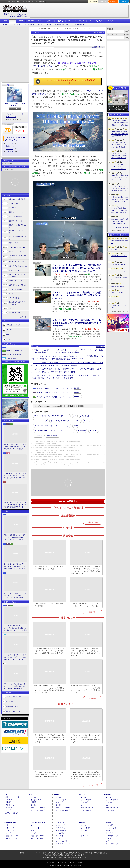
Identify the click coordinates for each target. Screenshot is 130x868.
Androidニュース (62, 828)
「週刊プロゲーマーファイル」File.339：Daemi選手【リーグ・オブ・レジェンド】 (85, 605)
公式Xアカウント (13, 2)
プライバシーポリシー (14, 696)
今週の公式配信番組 (15, 217)
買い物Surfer (13, 294)
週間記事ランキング (13, 325)
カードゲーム (111, 833)
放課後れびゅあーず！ (16, 313)
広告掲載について (12, 706)
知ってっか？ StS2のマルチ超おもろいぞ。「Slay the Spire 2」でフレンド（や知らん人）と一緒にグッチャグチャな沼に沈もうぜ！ (15, 596)
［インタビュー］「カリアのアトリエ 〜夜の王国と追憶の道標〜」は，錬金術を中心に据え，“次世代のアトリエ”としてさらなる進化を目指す (15, 628)
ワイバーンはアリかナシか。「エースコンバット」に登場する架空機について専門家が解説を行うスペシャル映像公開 (77, 323)
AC (90, 21)
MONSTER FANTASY (118, 286)
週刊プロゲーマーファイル (17, 212)
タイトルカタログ (38, 810)
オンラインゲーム (12, 797)
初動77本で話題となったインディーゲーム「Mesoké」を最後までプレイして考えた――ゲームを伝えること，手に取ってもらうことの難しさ (15, 537)
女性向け (60, 21)
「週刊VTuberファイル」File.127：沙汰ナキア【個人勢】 (49, 605)
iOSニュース (61, 825)
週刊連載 (9, 808)
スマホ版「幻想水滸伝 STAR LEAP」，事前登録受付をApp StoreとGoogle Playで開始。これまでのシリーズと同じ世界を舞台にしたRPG (120, 211)
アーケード (108, 823)
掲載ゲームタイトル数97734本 (15, 14)
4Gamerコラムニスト (15, 281)
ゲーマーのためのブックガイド (17, 257)
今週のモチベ (13, 208)
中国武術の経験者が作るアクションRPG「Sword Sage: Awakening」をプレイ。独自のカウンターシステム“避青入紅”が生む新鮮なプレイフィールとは (49, 689)
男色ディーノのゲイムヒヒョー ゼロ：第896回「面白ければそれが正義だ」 (49, 568)
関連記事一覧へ (100, 347)
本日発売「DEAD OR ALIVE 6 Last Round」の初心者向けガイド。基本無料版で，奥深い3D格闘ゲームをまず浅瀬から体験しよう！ (15, 447)
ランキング (124, 1)
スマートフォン (60, 823)
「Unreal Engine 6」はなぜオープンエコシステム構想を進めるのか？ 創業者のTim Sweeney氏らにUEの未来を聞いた (14, 686)
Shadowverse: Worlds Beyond (120, 242)
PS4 (40, 66)
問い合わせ (40, 2)
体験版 (40, 25)
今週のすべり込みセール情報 (17, 238)
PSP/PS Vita (109, 794)
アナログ (99, 21)
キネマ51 (12, 308)
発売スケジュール (38, 808)
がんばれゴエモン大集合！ (119, 306)
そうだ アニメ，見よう (16, 251)
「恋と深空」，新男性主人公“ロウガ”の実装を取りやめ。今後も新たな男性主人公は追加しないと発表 (120, 123)
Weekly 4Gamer (13, 203)
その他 (108, 841)
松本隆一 (53, 436)
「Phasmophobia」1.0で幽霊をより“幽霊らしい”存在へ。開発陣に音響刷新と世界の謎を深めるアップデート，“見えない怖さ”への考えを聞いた (86, 776)
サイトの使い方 (28, 2)
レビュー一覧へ (93, 699)
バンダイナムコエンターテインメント (66, 421)
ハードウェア (79, 21)
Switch (40, 21)
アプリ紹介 (60, 836)
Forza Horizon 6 (116, 299)
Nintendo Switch (11, 358)
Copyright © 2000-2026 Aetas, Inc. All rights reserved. (65, 865)
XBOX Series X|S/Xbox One (15, 351)
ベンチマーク (86, 838)
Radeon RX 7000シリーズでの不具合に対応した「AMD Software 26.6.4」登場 (120, 221)
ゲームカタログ (80, 25)
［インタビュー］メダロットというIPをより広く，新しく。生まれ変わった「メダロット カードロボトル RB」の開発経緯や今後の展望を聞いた (15, 657)
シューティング (41, 421)
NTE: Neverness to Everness (120, 278)
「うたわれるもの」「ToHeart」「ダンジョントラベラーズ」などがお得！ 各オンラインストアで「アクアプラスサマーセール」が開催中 (120, 167)
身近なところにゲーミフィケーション (17, 303)
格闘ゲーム (110, 830)
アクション (86, 416)
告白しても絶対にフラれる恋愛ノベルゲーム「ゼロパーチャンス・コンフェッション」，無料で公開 (120, 200)
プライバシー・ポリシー (66, 862)
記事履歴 (113, 1)
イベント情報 (111, 828)
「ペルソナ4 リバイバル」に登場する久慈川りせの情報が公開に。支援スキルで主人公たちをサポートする (120, 189)
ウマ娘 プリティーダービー (119, 257)
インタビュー (30, 25)
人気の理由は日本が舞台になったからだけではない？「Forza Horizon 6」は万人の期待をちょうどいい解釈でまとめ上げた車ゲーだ (49, 651)
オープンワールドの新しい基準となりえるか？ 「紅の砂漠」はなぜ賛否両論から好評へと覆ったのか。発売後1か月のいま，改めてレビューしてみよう (15, 566)
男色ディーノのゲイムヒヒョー (17, 226)
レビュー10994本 (9, 16)
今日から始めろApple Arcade (18, 266)
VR (69, 21)
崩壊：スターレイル (118, 292)
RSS (3, 2)
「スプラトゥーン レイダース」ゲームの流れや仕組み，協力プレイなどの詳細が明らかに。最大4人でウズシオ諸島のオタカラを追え (120, 156)
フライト (89, 421)
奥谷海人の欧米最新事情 (17, 199)
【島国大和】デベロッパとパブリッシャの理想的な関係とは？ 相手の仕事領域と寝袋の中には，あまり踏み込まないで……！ (15, 505)
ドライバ (9, 339)
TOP (5, 21)
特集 (8, 146)
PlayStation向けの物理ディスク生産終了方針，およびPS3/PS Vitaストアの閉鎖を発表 (120, 134)
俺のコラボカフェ (14, 270)
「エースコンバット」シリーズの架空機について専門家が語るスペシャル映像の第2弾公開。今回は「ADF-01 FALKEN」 (77, 295)
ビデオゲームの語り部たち (17, 285)
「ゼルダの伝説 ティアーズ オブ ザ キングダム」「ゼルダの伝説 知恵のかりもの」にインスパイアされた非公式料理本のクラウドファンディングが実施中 (120, 145)
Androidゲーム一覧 (63, 844)
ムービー (48, 25)
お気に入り (103, 1)
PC (13, 21)
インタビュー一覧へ (93, 785)
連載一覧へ (24, 317)
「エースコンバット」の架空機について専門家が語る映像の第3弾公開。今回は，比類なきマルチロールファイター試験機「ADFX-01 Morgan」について (77, 268)
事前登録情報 (61, 830)
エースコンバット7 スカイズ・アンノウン (15, 105)
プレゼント (10, 330)
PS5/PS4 (31, 21)
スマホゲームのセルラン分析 (17, 232)
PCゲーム (9, 347)
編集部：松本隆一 (99, 47)
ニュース (10, 143)
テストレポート (87, 828)
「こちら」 (77, 855)
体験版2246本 (22, 16)
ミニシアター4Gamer (15, 289)
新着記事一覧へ (93, 522)
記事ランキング (12, 813)
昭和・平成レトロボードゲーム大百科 (17, 275)
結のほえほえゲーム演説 (17, 262)
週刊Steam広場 (13, 243)
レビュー (5, 25)
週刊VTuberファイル (15, 221)
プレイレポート (16, 25)
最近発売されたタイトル (63, 25)
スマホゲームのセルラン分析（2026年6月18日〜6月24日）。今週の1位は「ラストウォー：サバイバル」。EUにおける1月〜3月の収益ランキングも (86, 570)
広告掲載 (80, 862)
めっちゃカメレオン (118, 264)
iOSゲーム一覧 (61, 841)
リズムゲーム (111, 838)
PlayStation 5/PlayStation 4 (14, 354)
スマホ (50, 21)
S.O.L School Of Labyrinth (120, 271)
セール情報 (60, 833)
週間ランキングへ (123, 228)
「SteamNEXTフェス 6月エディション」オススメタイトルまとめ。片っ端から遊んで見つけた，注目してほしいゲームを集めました (15, 476)
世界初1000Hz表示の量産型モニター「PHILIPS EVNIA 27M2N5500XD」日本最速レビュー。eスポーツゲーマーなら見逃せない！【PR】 (86, 689)
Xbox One (48, 66)
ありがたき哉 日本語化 (16, 298)
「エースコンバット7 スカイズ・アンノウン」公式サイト (70, 82)
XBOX (21, 21)
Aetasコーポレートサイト (15, 711)
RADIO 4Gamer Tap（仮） (17, 247)
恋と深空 (114, 249)
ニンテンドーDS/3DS (37, 823)
